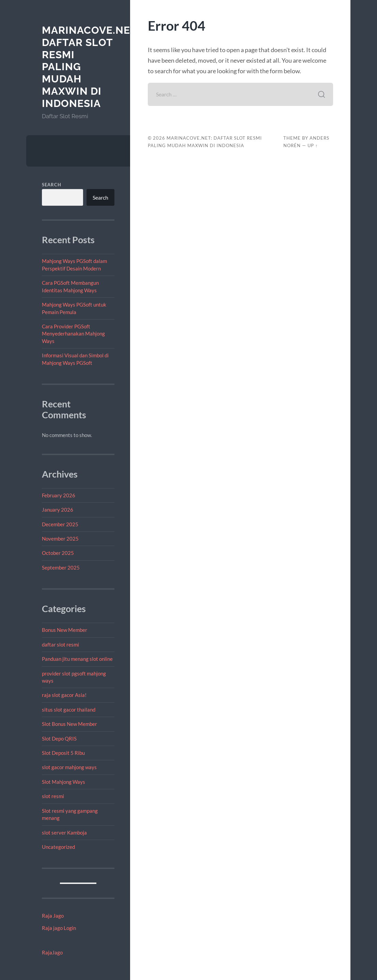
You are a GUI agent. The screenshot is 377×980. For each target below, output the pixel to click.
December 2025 (60, 524)
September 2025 (61, 567)
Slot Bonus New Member (69, 724)
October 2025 (58, 553)
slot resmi (53, 796)
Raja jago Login (59, 928)
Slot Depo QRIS (59, 738)
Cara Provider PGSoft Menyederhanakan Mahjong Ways (73, 334)
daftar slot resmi (60, 644)
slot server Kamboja (64, 833)
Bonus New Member (65, 630)
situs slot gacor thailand (69, 710)
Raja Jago (53, 916)
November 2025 (60, 539)
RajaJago (52, 952)
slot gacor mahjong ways (69, 767)
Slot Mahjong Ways (64, 782)
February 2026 (59, 495)
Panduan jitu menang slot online (77, 659)
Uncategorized (58, 847)
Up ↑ (313, 145)
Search (52, 185)
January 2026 (58, 510)
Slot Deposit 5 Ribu (63, 753)
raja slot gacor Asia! (64, 695)
